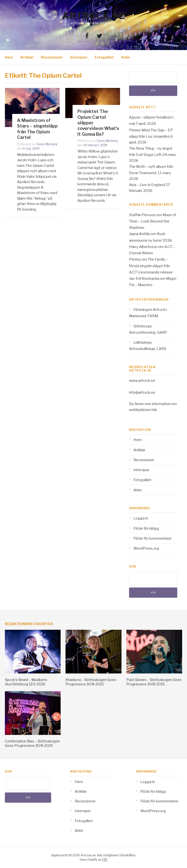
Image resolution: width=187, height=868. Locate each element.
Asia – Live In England (147, 185)
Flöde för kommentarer (153, 538)
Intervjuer (79, 57)
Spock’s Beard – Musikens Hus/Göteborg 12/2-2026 (26, 682)
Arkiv (126, 57)
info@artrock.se (142, 392)
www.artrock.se (142, 381)
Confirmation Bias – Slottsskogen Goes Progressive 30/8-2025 (32, 743)
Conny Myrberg (47, 144)
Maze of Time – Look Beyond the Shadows (153, 221)
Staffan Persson (142, 215)
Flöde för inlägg (146, 528)
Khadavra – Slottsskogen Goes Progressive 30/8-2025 (91, 682)
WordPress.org (146, 548)
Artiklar (27, 57)
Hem (9, 57)
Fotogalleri (104, 57)
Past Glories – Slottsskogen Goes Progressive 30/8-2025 (154, 682)
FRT (105, 860)
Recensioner (52, 57)
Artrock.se (93, 16)
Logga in (141, 518)
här (154, 410)
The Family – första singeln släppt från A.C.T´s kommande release (151, 266)
